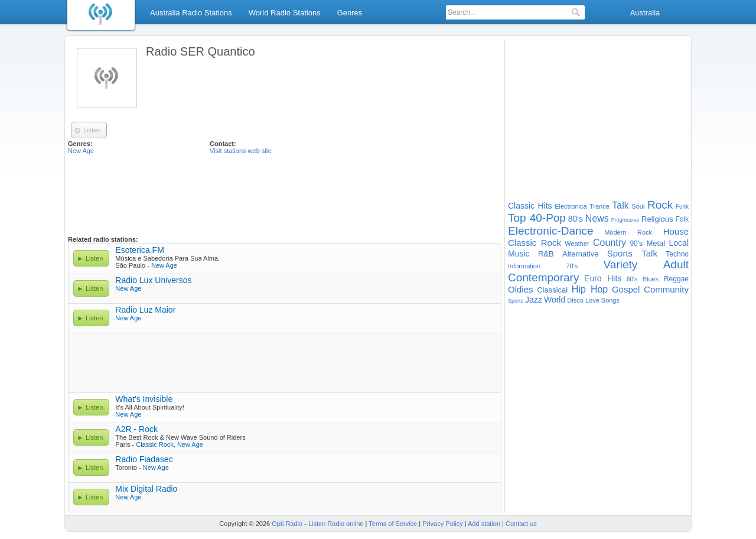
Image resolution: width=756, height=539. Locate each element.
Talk (620, 205)
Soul (638, 206)
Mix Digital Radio (146, 489)
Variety (621, 264)
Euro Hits (603, 278)
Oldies (521, 289)
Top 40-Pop (537, 218)
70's (572, 266)
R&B (546, 254)
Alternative (580, 254)
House (676, 231)
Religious (657, 219)
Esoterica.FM (139, 250)
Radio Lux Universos (153, 280)
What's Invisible (144, 399)
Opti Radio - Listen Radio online (317, 524)
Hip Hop (590, 289)
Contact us (521, 524)
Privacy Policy (442, 524)
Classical (552, 290)
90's (636, 243)
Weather (577, 243)
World (555, 300)
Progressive (625, 220)
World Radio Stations (285, 13)
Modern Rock (628, 232)
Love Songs (602, 300)
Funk (682, 207)
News (597, 218)
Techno (677, 254)
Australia (645, 13)
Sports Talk (632, 253)
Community (666, 289)
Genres (350, 13)
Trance (599, 206)
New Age (81, 151)
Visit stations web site (241, 151)
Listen (94, 258)
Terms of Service (393, 524)
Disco (575, 300)
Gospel (626, 289)
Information (524, 266)
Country (610, 243)
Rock (660, 205)
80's (576, 219)
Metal (656, 243)
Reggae (676, 279)
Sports (516, 301)
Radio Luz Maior (145, 310)
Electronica (571, 206)
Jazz (534, 300)
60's (632, 279)
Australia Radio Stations (191, 13)
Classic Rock (155, 444)
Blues (651, 279)
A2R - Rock (136, 429)
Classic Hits (530, 206)
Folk (682, 219)
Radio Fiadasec (144, 459)
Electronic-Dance (551, 231)
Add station (484, 524)
